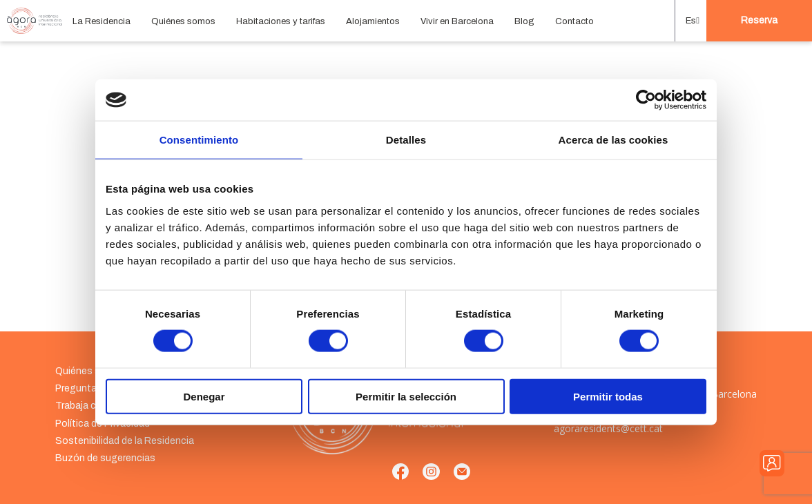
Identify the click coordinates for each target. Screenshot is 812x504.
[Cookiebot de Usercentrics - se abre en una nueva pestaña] (646, 100)
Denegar (204, 396)
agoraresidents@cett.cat (608, 428)
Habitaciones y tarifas (281, 21)
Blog (524, 21)
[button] (691, 21)
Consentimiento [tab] (199, 140)
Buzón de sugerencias (105, 458)
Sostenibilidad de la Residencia (125, 441)
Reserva (759, 20)
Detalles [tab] (406, 140)
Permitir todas (608, 396)
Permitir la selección (406, 396)
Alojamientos (373, 21)
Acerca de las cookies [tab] (613, 140)
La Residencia (101, 21)
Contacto (574, 21)
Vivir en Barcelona (457, 21)
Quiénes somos (183, 21)
